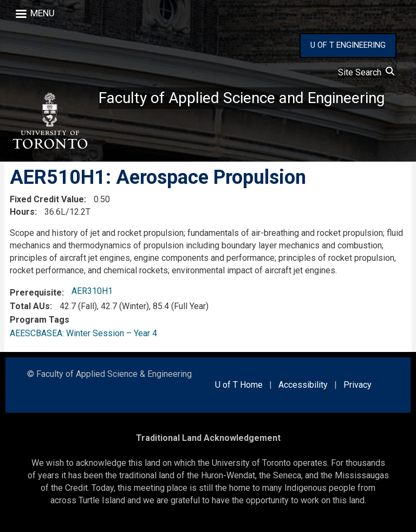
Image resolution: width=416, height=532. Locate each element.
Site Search (366, 72)
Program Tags (40, 320)
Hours (22, 212)
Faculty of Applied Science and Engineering (242, 98)
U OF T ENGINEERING (348, 45)
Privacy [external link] (357, 385)
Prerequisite (36, 293)
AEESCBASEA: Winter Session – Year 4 (83, 333)
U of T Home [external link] (239, 385)
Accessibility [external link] (303, 385)
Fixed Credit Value (47, 199)
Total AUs (30, 306)
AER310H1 (92, 291)
